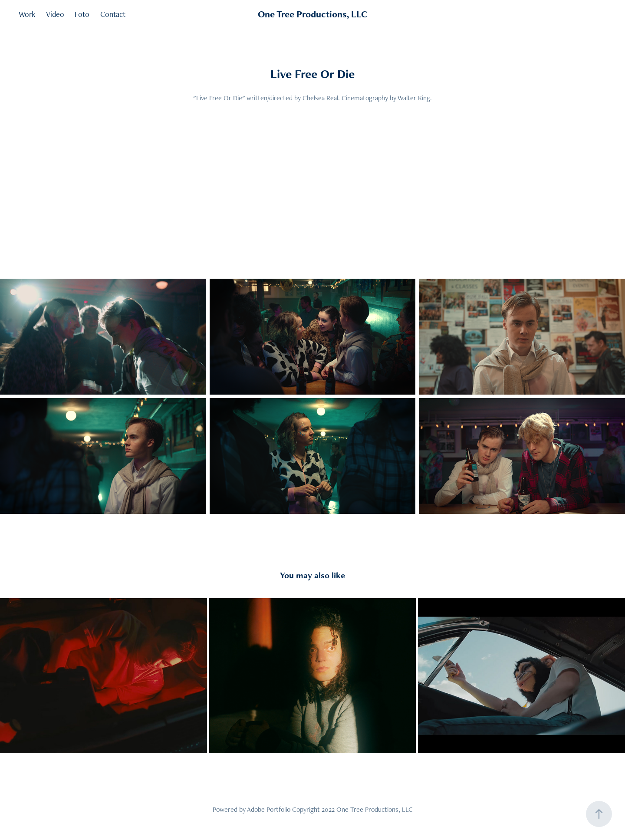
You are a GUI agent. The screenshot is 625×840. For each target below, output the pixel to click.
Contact (113, 14)
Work (27, 14)
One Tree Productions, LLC (313, 14)
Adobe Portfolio (269, 809)
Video (55, 14)
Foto (82, 14)
